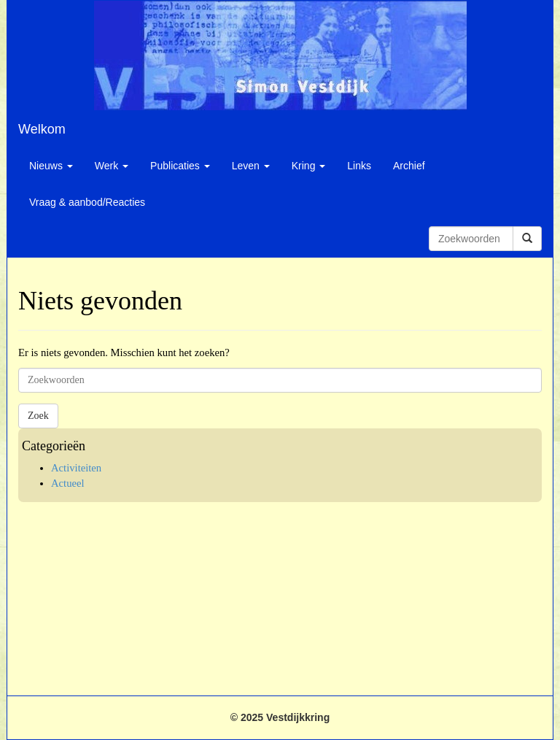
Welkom (42, 129)
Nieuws (51, 166)
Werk (112, 166)
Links (359, 166)
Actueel (68, 483)
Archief (409, 166)
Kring (309, 166)
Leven (251, 166)
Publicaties (180, 166)
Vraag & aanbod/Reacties (87, 202)
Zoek (38, 416)
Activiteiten (76, 468)
